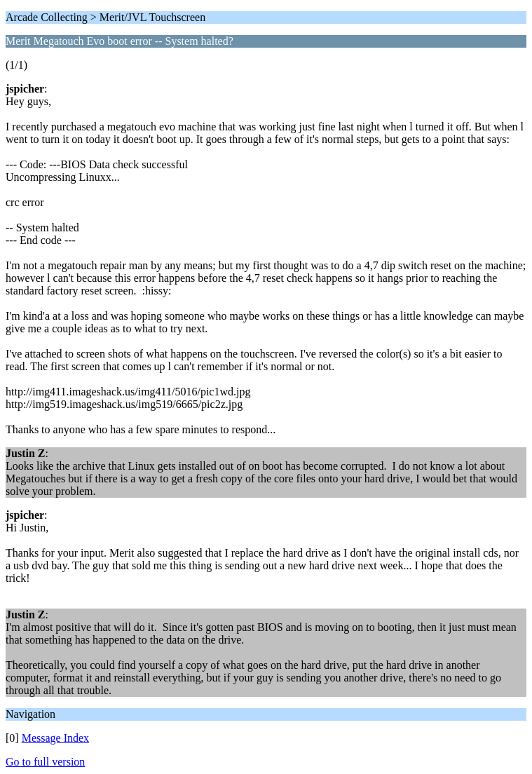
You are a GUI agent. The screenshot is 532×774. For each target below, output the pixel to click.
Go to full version (45, 762)
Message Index (55, 738)
